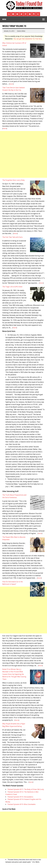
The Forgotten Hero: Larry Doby (14, 180)
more (11, 84)
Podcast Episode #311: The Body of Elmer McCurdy (26, 789)
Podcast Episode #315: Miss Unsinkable (22, 804)
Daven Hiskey (21, 31)
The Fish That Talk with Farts (12, 237)
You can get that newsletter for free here (28, 39)
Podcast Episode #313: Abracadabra (20, 797)
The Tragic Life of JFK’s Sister (12, 287)
